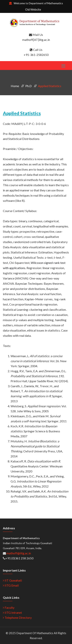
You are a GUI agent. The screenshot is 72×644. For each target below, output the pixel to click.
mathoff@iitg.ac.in (18, 553)
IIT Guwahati (12, 580)
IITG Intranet (12, 612)
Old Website (33, 9)
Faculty (9, 607)
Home (15, 86)
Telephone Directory (17, 617)
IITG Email (11, 585)
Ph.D (29, 86)
